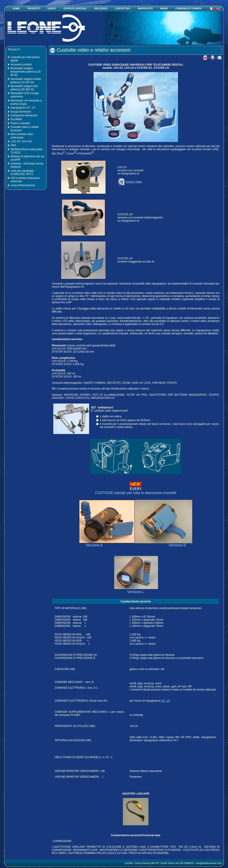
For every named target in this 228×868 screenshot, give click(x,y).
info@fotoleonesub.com (209, 863)
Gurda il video (130, 182)
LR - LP (166, 701)
